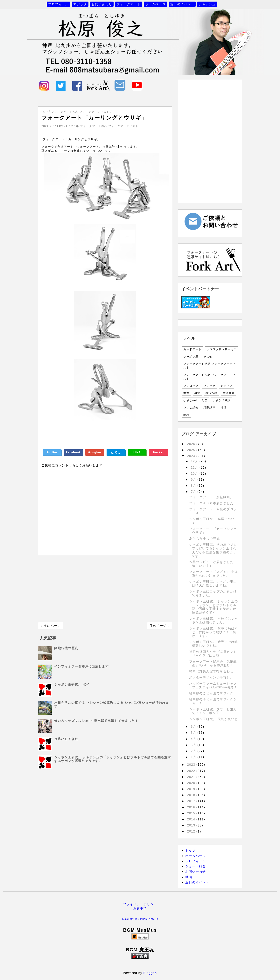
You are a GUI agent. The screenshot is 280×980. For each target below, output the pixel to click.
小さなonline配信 (195, 400)
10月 (195, 474)
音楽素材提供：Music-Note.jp (140, 919)
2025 (192, 450)
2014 (192, 819)
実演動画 (229, 393)
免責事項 (140, 908)
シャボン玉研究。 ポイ (72, 685)
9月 (194, 480)
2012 (192, 831)
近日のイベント (182, 4)
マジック (80, 4)
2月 (194, 751)
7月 (194, 492)
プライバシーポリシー (140, 904)
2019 (192, 789)
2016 (192, 807)
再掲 (197, 393)
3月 (194, 745)
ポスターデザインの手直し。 (211, 678)
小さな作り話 (222, 400)
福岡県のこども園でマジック (211, 693)
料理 (224, 408)
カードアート (192, 349)
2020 (192, 783)
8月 (194, 486)
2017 (192, 801)
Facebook (73, 452)
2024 (192, 456)
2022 (192, 771)
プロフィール (58, 4)
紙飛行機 (212, 393)
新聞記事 (209, 408)
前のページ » (160, 626)
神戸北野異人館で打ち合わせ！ (213, 671)
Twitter (52, 452)
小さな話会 (191, 408)
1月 (194, 757)
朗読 (186, 415)
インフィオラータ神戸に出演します (81, 666)
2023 (192, 765)
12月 (195, 461)
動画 (189, 877)
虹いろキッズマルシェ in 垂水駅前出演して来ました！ (96, 721)
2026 (192, 444)
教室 (186, 393)
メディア (227, 386)
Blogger (150, 973)
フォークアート (129, 4)
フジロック (191, 386)
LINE (137, 452)
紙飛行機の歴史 (66, 648)
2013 (192, 825)
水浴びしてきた (66, 739)
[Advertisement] (105, 589)
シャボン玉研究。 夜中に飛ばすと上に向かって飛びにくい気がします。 (214, 632)
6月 (194, 727)
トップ (190, 851)
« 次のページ (51, 626)
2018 (192, 795)
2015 (192, 813)
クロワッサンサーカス (222, 349)
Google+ (95, 452)
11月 (195, 467)
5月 (194, 733)
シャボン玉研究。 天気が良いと (214, 719)
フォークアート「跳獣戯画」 (211, 497)
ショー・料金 (196, 866)
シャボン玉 (207, 4)
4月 (194, 739)
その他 (208, 357)
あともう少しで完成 (205, 539)
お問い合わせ (102, 4)
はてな (116, 452)
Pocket (158, 452)
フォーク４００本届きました (211, 503)
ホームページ (155, 4)
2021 (192, 777)
